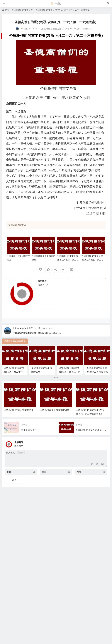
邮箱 (44, 504)
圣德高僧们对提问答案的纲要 (19, 442)
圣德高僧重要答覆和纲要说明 (55, 442)
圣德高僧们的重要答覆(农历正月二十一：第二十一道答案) (15, 372)
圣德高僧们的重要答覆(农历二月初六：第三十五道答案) (68, 260)
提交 (14, 512)
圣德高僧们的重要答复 (22, 10)
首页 (7, 10)
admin (23, 328)
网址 (79, 504)
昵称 (9, 504)
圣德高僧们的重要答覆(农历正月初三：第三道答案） (71, 372)
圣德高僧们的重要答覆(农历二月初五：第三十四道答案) (93, 260)
